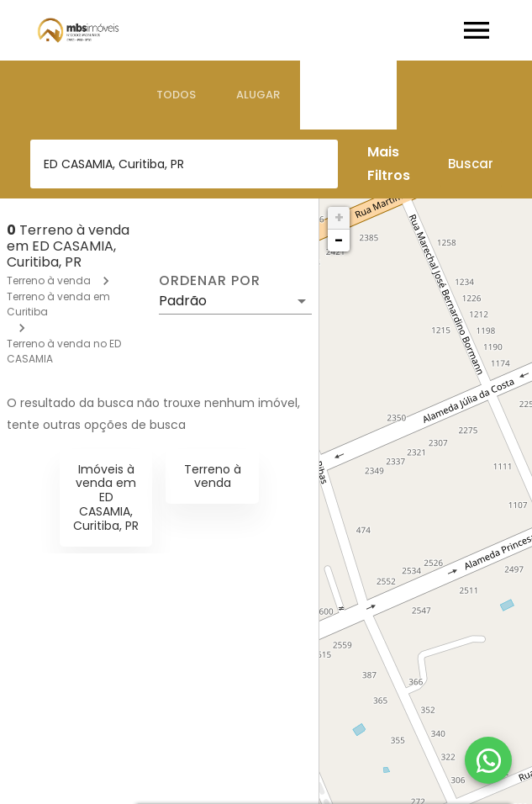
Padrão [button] (183, 301)
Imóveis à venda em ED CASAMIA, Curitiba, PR (106, 497)
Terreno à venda (49, 280)
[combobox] (184, 164)
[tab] (176, 95)
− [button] (339, 240)
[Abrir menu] (477, 30)
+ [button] (339, 217)
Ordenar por (209, 281)
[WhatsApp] (488, 760)
